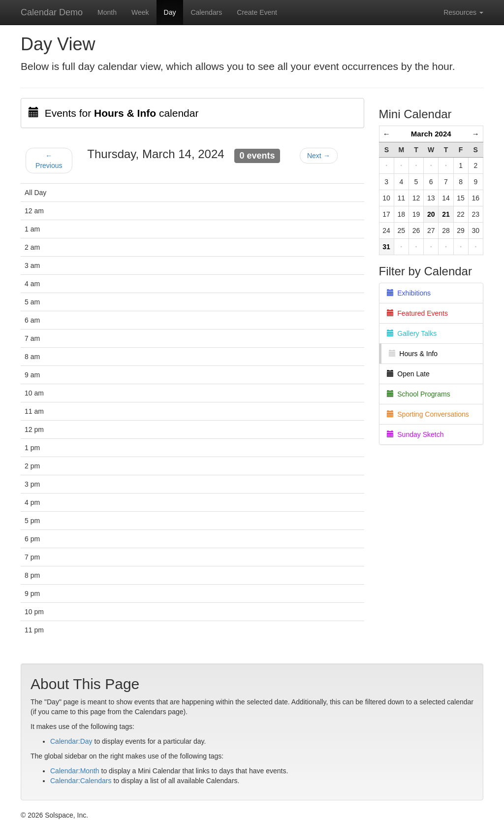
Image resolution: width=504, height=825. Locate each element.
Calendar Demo (52, 12)
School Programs (419, 394)
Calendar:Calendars (81, 781)
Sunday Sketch (415, 434)
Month (107, 12)
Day (170, 12)
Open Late (408, 374)
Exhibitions (409, 293)
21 (446, 214)
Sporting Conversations (428, 414)
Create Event (257, 12)
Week (140, 12)
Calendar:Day (71, 741)
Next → (319, 156)
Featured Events (418, 313)
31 (386, 247)
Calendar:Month (75, 771)
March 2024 (431, 134)
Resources (463, 12)
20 (431, 214)
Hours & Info (413, 354)
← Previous (49, 161)
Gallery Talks (412, 333)
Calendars (206, 12)
